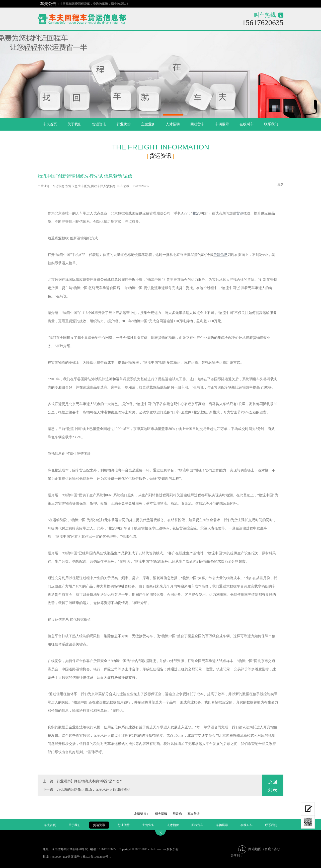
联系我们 (271, 124)
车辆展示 (222, 124)
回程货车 (197, 124)
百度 (268, 849)
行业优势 (124, 124)
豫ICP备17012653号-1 (97, 857)
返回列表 (273, 786)
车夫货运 (194, 814)
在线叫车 (247, 124)
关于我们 (74, 124)
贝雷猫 (177, 814)
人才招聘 (173, 124)
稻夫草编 (161, 814)
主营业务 (148, 124)
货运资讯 (99, 124)
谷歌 (277, 849)
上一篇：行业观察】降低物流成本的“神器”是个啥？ (83, 781)
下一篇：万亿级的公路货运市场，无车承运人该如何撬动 (87, 790)
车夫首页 (50, 124)
